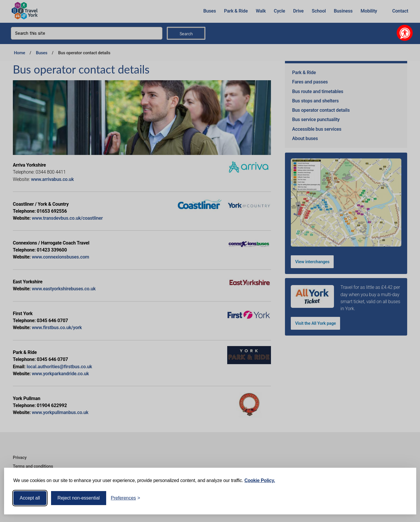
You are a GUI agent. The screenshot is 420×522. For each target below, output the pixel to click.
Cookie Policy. (260, 480)
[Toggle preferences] (126, 498)
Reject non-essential (79, 498)
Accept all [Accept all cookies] (30, 498)
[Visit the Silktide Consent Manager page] (403, 498)
